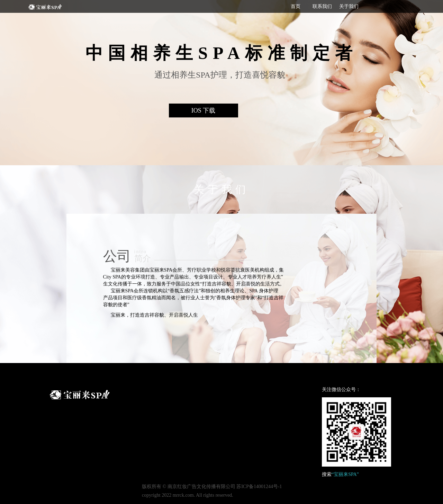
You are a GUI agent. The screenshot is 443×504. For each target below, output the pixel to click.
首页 (296, 6)
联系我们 (322, 6)
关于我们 (349, 6)
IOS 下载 (204, 110)
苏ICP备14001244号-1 (259, 487)
